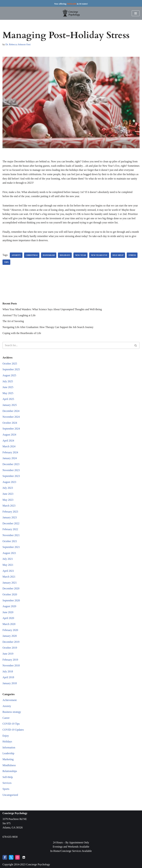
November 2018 (11, 665)
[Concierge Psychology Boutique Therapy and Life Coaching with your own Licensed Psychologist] (71, 13)
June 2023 (8, 494)
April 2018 (8, 677)
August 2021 (9, 553)
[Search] (67, 345)
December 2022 (11, 523)
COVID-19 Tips (11, 724)
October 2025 (10, 364)
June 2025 (8, 387)
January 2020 (10, 636)
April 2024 (8, 441)
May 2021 (8, 565)
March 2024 (9, 446)
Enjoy (6, 736)
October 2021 (10, 541)
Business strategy (12, 712)
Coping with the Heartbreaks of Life (22, 333)
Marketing (8, 759)
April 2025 (8, 399)
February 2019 (10, 660)
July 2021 (8, 559)
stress (132, 255)
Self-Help (8, 777)
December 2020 (11, 588)
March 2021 (9, 577)
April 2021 (8, 571)
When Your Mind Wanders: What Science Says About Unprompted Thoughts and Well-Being (52, 309)
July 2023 (8, 488)
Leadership (8, 753)
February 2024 (10, 452)
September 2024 (11, 429)
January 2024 (10, 458)
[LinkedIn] (24, 857)
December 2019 (11, 642)
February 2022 (10, 529)
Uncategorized (10, 795)
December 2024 (11, 411)
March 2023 (9, 506)
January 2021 (10, 583)
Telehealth (71, 4)
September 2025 (11, 369)
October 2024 (10, 423)
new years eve (99, 255)
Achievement (10, 700)
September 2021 (11, 547)
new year (80, 255)
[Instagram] (17, 857)
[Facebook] (5, 857)
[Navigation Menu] (136, 13)
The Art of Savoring (13, 321)
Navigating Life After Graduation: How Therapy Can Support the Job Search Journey (48, 327)
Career (6, 718)
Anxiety (7, 706)
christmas (32, 255)
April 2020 (8, 618)
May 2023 (8, 500)
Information (9, 747)
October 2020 (10, 594)
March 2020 (9, 624)
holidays (65, 255)
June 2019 (8, 654)
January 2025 (10, 405)
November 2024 (11, 417)
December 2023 (11, 464)
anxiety (16, 255)
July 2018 (8, 671)
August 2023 (9, 482)
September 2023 (11, 476)
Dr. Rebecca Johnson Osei (18, 44)
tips (6, 262)
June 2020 (8, 612)
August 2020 (9, 606)
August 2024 (9, 435)
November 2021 (11, 535)
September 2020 (11, 600)
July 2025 (8, 381)
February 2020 (10, 630)
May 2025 (8, 393)
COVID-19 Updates (13, 730)
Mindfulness (9, 765)
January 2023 (10, 517)
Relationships (10, 771)
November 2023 (11, 470)
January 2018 (10, 683)
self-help (118, 255)
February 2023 (10, 512)
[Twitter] (11, 857)
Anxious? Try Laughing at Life (19, 315)
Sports (6, 789)
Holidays (7, 741)
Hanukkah (49, 255)
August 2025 (9, 375)
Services (7, 783)
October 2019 (10, 648)
